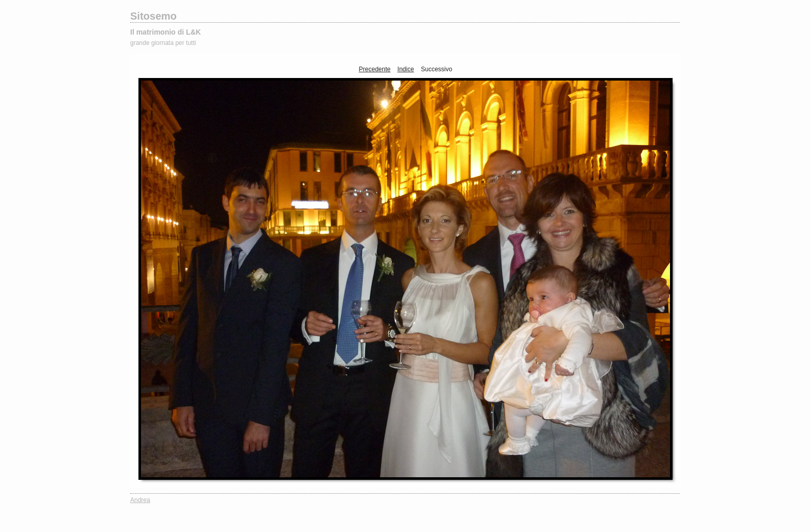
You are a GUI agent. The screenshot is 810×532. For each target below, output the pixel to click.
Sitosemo (153, 16)
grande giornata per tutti (163, 43)
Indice (406, 69)
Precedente (375, 69)
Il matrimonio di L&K (166, 32)
